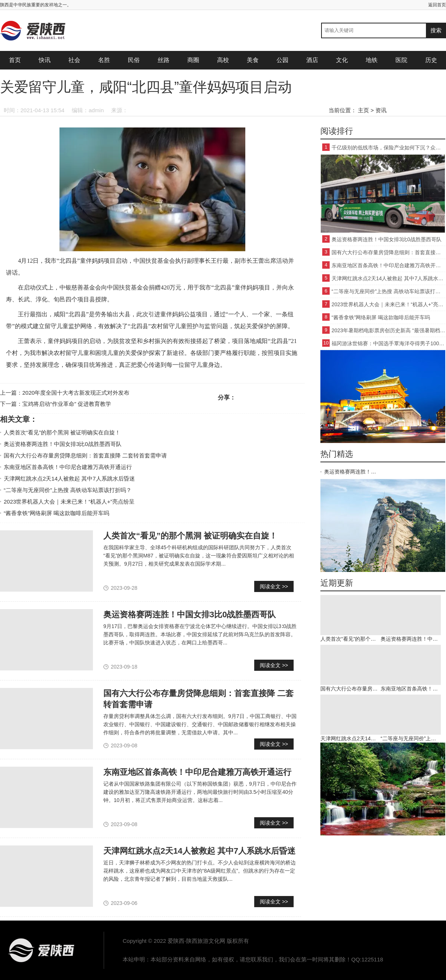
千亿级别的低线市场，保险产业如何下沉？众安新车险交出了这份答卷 (388, 148)
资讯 (381, 110)
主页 (363, 110)
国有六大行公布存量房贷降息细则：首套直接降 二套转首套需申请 (85, 455)
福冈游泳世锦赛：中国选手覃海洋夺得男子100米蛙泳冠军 (388, 343)
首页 (15, 60)
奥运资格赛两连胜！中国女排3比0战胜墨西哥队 (63, 444)
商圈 (193, 60)
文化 (342, 60)
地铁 (372, 60)
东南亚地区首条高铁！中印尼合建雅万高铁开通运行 (68, 467)
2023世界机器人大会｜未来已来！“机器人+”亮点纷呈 (69, 502)
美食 (253, 60)
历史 (431, 60)
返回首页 (437, 5)
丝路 (164, 60)
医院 (401, 60)
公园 (282, 60)
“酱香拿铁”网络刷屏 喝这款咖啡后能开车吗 (56, 513)
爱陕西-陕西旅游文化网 (41, 950)
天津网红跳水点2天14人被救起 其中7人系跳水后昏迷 (69, 478)
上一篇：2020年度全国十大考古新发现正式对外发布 (65, 393)
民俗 (134, 60)
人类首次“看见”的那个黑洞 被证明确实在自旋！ (62, 432)
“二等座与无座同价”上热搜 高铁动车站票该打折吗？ (68, 490)
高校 (223, 60)
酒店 (312, 60)
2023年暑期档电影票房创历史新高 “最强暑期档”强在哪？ (388, 330)
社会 (74, 60)
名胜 (104, 60)
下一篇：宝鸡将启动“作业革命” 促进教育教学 (56, 404)
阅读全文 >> (274, 586)
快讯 (45, 60)
